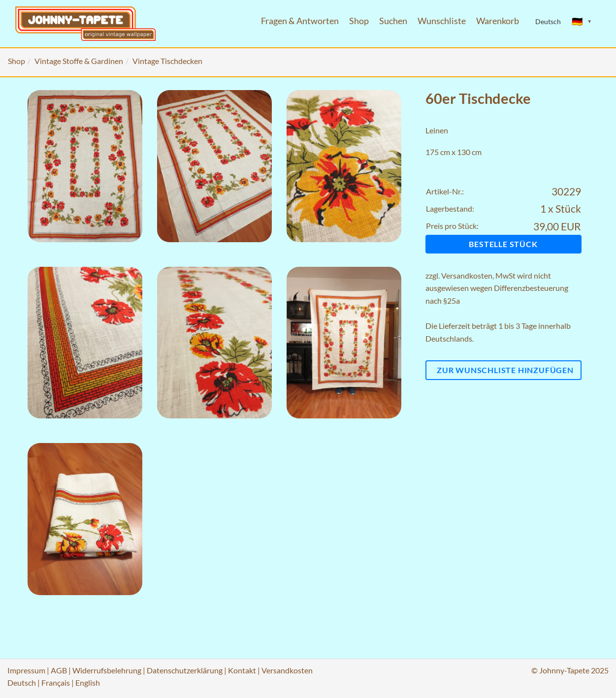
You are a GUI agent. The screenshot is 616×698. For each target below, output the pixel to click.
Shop (359, 21)
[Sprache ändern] (582, 22)
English (88, 682)
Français (56, 682)
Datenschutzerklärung (185, 670)
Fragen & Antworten (300, 21)
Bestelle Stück (503, 244)
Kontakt (242, 670)
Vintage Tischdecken (167, 61)
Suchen (393, 21)
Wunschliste (442, 21)
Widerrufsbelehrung (107, 670)
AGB (59, 670)
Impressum (26, 670)
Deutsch (22, 682)
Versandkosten (467, 275)
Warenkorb (498, 21)
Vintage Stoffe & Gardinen (79, 61)
